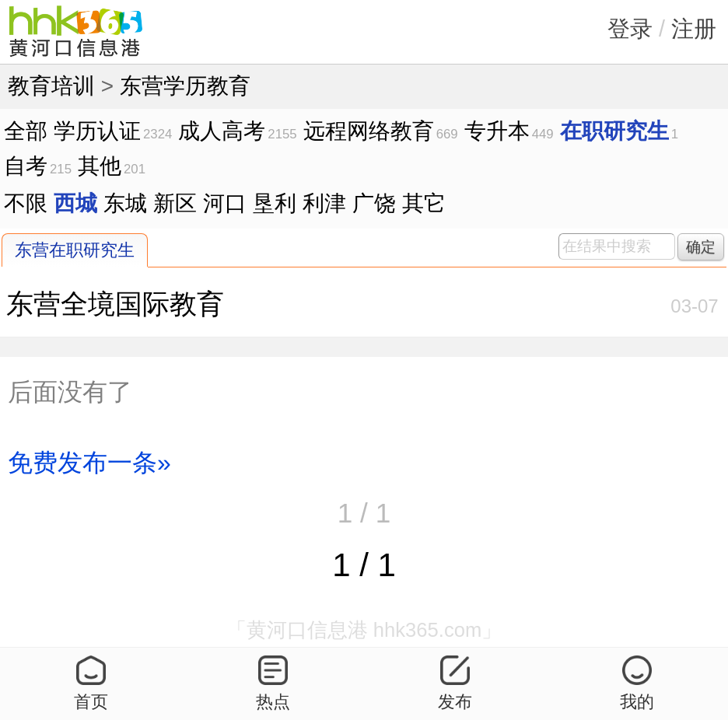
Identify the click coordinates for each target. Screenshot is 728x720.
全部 (26, 131)
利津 (324, 203)
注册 (694, 29)
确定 (701, 247)
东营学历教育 (185, 86)
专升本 (497, 131)
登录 (630, 29)
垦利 (275, 203)
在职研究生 (614, 131)
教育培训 (51, 86)
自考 (26, 166)
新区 (175, 203)
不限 (26, 203)
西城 (75, 203)
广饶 (374, 203)
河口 (225, 203)
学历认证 (97, 131)
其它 (424, 203)
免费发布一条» (89, 463)
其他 (100, 166)
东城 (125, 203)
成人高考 (222, 131)
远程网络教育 (369, 131)
